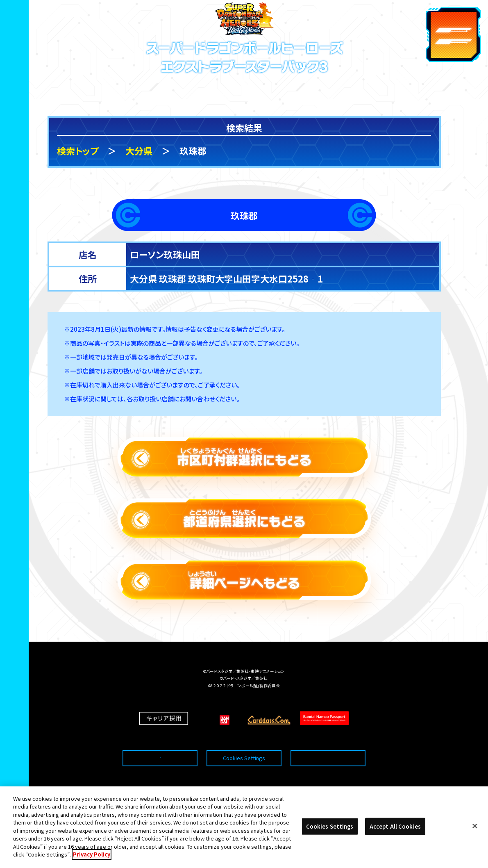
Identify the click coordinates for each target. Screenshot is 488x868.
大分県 (139, 150)
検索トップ (78, 150)
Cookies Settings (244, 741)
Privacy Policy (92, 862)
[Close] (475, 834)
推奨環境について (160, 741)
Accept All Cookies (395, 834)
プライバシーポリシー (328, 741)
